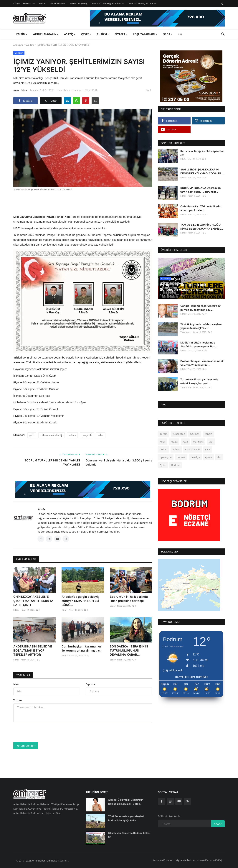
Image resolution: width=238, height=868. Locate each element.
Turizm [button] (103, 34)
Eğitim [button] (22, 34)
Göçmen (195, 434)
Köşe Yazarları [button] (145, 34)
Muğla (174, 442)
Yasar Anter (186, 332)
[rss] (188, 801)
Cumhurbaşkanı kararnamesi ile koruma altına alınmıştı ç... (82, 648)
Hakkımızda (29, 3)
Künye (16, 3)
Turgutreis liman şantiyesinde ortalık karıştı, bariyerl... (199, 381)
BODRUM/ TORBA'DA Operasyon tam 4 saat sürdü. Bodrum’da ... (201, 190)
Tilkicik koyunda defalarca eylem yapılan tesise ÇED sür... (201, 326)
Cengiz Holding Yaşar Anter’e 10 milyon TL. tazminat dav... (200, 308)
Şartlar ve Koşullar (162, 860)
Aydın (163, 465)
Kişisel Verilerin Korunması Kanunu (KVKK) (199, 860)
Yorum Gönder (26, 746)
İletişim (42, 3)
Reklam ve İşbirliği (79, 3)
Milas (163, 442)
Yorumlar (23, 675)
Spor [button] (168, 34)
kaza (185, 442)
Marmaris (198, 442)
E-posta (90, 684)
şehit (32, 435)
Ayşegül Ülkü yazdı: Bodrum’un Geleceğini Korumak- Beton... (126, 802)
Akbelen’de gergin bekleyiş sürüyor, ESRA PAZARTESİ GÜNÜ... (80, 601)
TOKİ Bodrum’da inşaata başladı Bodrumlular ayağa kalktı (126, 818)
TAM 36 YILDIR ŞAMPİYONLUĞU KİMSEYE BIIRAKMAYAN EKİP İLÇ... (202, 227)
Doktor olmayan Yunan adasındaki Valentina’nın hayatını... (202, 363)
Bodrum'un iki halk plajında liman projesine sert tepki (129, 599)
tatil (211, 442)
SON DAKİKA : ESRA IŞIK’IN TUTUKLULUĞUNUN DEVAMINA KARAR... (129, 650)
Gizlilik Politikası (58, 3)
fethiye (176, 449)
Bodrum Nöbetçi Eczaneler (142, 3)
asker (101, 435)
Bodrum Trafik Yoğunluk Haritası (108, 3)
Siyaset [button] (121, 34)
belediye (195, 457)
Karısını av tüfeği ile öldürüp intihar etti (203, 153)
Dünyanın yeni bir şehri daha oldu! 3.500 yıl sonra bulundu (119, 462)
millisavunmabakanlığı (52, 435)
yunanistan (179, 434)
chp (219, 457)
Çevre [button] (86, 34)
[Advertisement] (83, 202)
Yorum (18, 700)
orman (163, 449)
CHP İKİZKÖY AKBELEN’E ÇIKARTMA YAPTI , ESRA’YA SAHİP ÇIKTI (33, 601)
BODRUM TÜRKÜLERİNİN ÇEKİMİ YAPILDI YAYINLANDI (52, 462)
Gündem (30, 45)
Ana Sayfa (18, 45)
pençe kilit (87, 435)
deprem (181, 457)
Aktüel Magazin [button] (46, 34)
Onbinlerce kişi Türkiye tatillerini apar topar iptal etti (201, 208)
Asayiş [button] (70, 34)
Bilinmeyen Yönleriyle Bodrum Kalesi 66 (129, 835)
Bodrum (176, 465)
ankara (72, 435)
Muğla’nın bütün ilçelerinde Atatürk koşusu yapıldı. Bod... (199, 344)
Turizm (164, 434)
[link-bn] (157, 18)
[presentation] (42, 732)
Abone (218, 824)
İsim (16, 684)
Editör (20, 91)
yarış (208, 449)
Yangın (208, 434)
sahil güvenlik (193, 449)
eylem (209, 457)
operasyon (166, 457)
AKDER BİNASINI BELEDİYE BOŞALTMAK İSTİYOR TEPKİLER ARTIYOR (33, 650)
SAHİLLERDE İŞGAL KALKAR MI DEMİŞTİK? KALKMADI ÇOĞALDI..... (202, 171)
